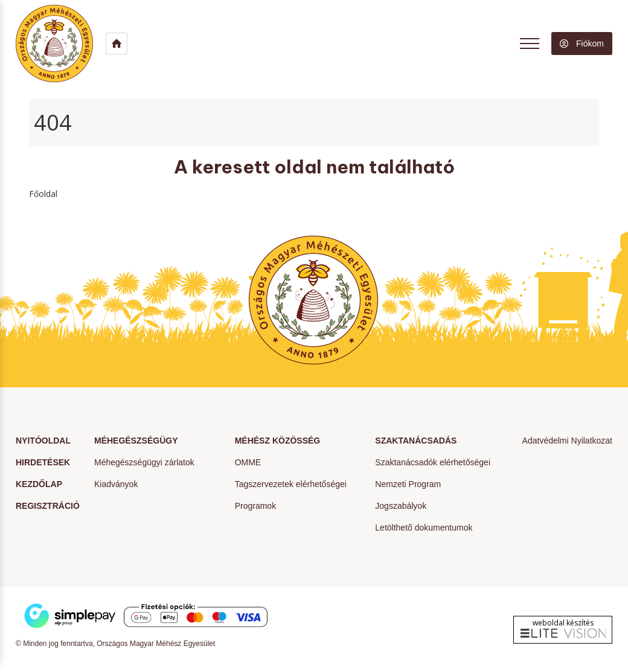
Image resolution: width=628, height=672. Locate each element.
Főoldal (43, 194)
